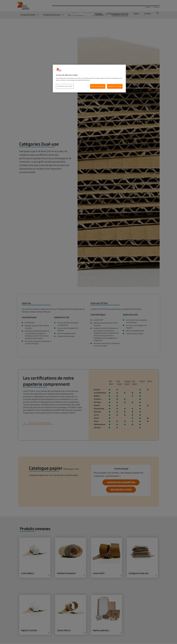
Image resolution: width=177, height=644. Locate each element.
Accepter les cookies (115, 86)
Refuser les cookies (98, 86)
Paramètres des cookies (65, 86)
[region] (89, 79)
